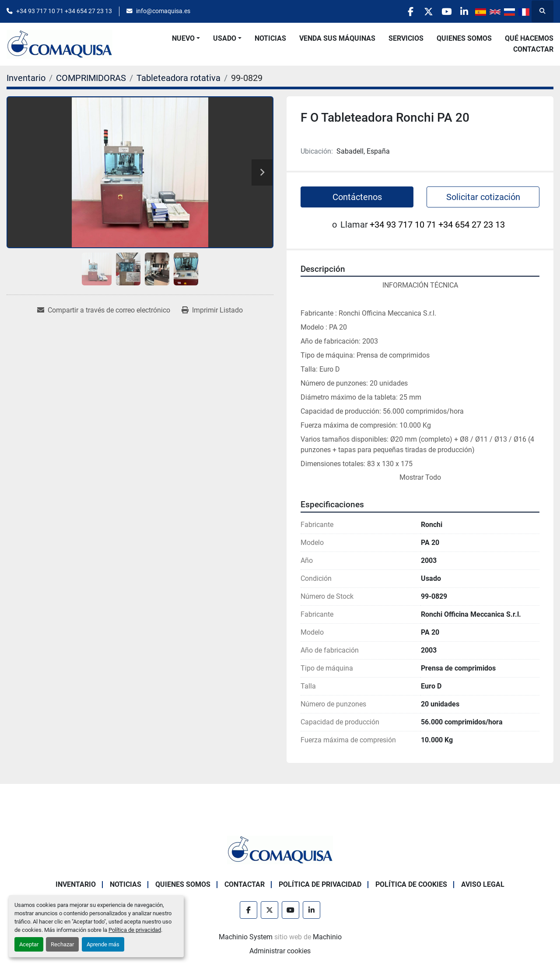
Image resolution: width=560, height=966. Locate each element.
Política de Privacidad (320, 884)
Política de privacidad (135, 930)
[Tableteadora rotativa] (178, 78)
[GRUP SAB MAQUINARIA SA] (280, 849)
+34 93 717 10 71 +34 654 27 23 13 (64, 11)
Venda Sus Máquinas (337, 38)
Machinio (327, 937)
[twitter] (417, 11)
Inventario (76, 884)
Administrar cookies (280, 951)
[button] (186, 39)
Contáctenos (357, 197)
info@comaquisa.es (163, 11)
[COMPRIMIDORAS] (91, 78)
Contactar (533, 49)
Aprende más (103, 944)
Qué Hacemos (529, 38)
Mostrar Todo (420, 477)
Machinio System (246, 937)
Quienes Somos (464, 38)
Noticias (270, 38)
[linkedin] (462, 11)
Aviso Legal (483, 884)
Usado (225, 38)
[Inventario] (26, 78)
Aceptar (29, 944)
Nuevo (183, 38)
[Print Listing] (212, 310)
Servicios (406, 38)
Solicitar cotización (483, 197)
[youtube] (440, 11)
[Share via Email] (104, 310)
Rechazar (62, 944)
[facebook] (395, 11)
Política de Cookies (411, 884)
